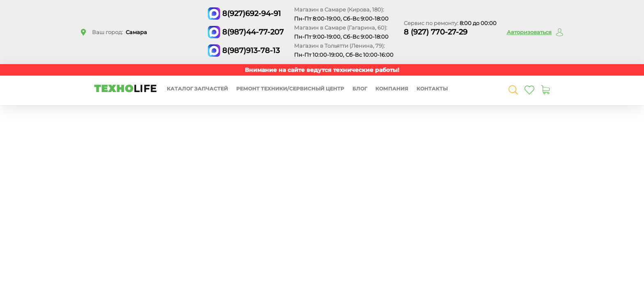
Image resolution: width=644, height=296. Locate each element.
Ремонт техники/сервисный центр (290, 89)
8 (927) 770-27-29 (436, 32)
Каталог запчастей (197, 89)
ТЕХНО (125, 89)
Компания (392, 89)
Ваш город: (120, 32)
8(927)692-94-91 (252, 14)
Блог (360, 89)
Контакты (432, 89)
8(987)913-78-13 (251, 51)
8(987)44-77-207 (253, 32)
